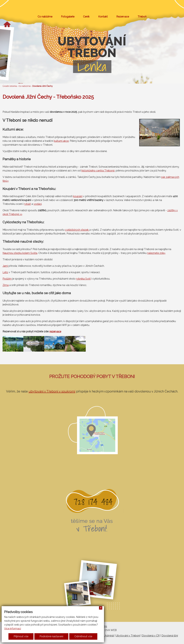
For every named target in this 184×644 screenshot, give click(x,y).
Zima (6, 285)
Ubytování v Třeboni (128, 636)
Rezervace (123, 17)
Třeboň (142, 17)
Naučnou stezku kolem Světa (20, 253)
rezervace (55, 331)
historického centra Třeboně (98, 171)
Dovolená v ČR (151, 636)
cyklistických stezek (77, 230)
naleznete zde (156, 253)
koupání (78, 196)
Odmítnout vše (83, 636)
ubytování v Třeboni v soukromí (52, 391)
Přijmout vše (21, 636)
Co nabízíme (45, 17)
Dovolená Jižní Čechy (42, 86)
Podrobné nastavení (51, 636)
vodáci (38, 204)
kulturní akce (61, 141)
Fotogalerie (68, 17)
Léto (5, 272)
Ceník (86, 17)
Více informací (13, 629)
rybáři (28, 204)
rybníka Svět (83, 279)
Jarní (5, 266)
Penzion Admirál (104, 636)
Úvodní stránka (10, 86)
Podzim (7, 279)
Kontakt (103, 17)
